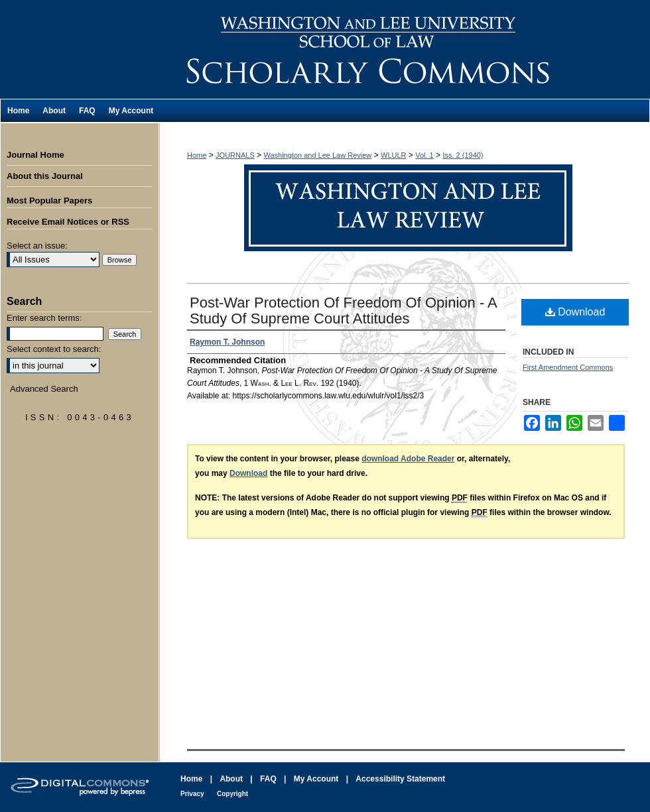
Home (197, 155)
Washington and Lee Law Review (405, 49)
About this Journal (45, 176)
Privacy (192, 794)
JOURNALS (235, 155)
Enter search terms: (44, 318)
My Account (316, 779)
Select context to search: (54, 349)
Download (575, 312)
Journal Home (35, 155)
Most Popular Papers (49, 201)
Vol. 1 (424, 155)
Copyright (232, 794)
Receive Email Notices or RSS (68, 222)
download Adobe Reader (408, 459)
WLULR (394, 155)
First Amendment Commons (568, 367)
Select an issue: (37, 246)
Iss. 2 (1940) (463, 155)
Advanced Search (44, 389)
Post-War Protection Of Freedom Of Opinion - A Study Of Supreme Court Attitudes (343, 311)
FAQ (268, 779)
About (231, 779)
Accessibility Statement (400, 779)
